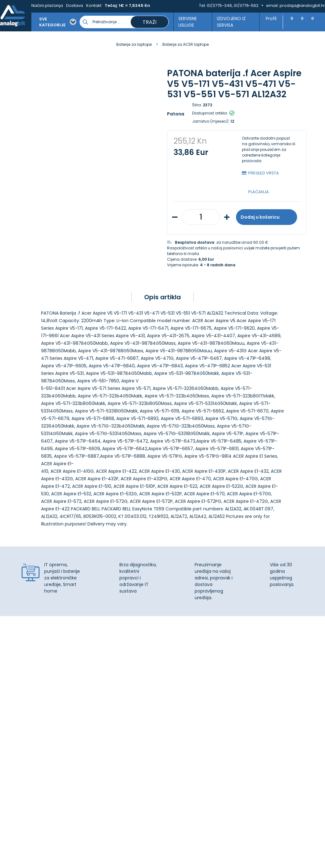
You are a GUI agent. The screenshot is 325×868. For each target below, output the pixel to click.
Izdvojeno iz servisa (229, 22)
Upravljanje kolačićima (192, 686)
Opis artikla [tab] (162, 297)
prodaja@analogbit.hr (302, 5)
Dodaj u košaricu (267, 217)
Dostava (75, 5)
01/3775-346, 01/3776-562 (233, 5)
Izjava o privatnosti (188, 693)
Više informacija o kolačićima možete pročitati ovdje (116, 839)
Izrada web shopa (177, 863)
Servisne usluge (186, 22)
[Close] (81, 849)
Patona (176, 114)
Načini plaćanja (47, 5)
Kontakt (94, 5)
